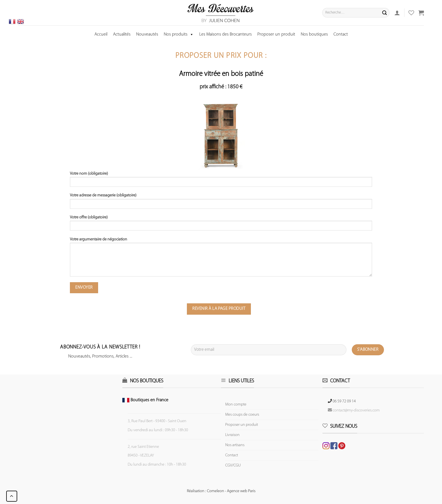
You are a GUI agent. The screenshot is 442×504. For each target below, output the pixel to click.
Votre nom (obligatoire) (221, 181)
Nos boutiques (314, 34)
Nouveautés (147, 34)
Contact (341, 34)
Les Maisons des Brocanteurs (226, 34)
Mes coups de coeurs (242, 415)
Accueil (101, 34)
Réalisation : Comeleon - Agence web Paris (221, 491)
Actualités (122, 34)
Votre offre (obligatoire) (221, 225)
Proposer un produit (276, 34)
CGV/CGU (233, 465)
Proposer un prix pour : (221, 56)
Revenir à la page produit (219, 309)
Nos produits (179, 34)
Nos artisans (235, 445)
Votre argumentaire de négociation (221, 259)
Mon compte (236, 405)
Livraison (232, 435)
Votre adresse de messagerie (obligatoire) (221, 203)
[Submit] (384, 13)
